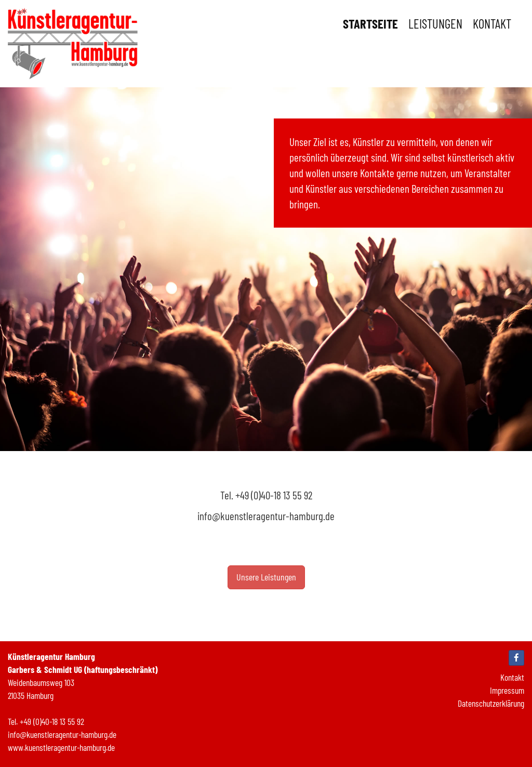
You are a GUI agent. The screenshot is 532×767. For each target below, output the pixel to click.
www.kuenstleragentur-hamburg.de (61, 747)
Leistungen (435, 23)
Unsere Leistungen (266, 577)
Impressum (507, 690)
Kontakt (492, 23)
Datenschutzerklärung (491, 703)
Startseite (370, 23)
